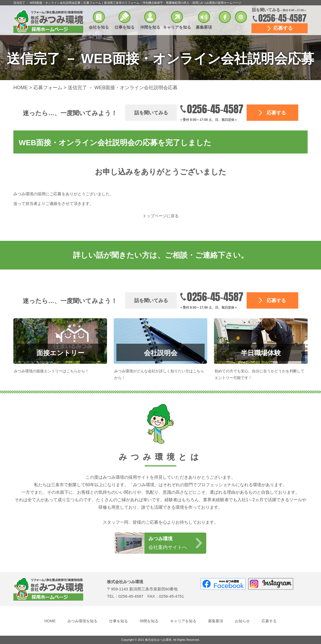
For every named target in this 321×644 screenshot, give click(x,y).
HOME (50, 621)
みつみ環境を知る (82, 621)
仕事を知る (125, 27)
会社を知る (99, 27)
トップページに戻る (161, 216)
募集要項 (204, 27)
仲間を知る (150, 27)
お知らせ (242, 621)
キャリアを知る (177, 27)
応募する (283, 28)
